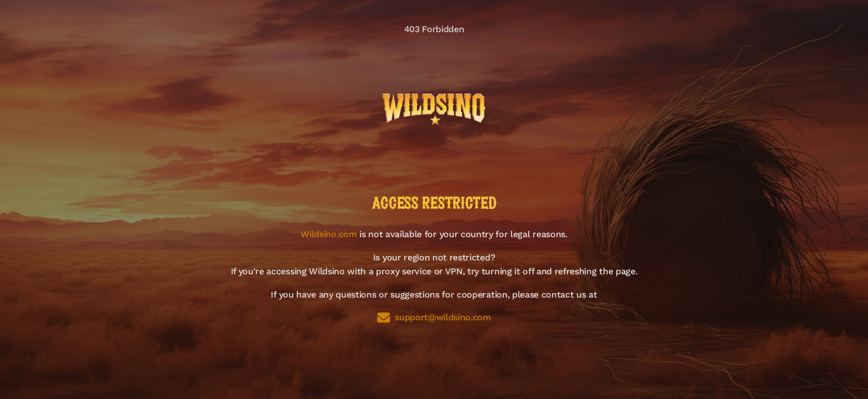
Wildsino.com (329, 234)
